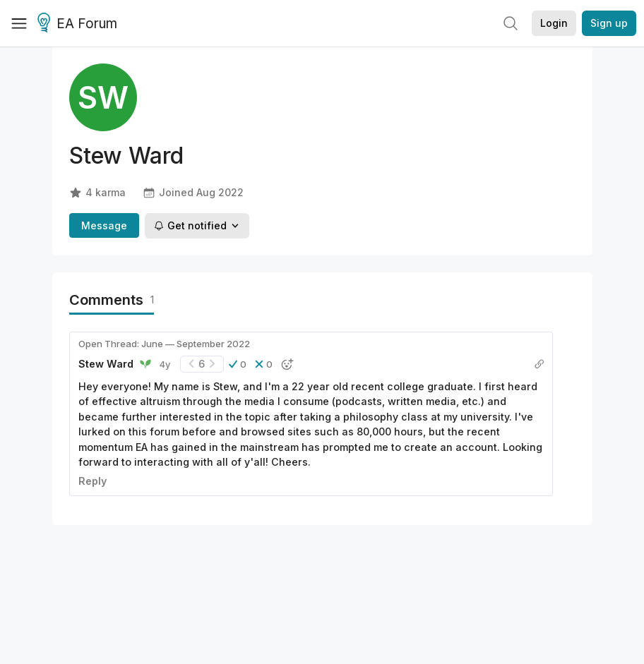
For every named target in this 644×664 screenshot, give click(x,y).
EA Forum (79, 24)
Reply (93, 481)
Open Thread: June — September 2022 (164, 344)
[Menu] (19, 23)
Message (104, 225)
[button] (238, 364)
